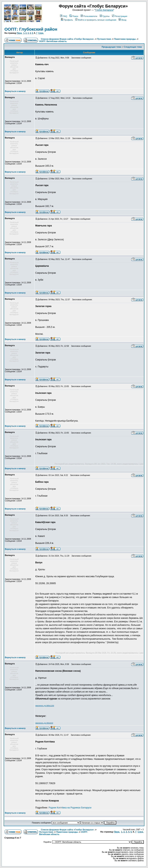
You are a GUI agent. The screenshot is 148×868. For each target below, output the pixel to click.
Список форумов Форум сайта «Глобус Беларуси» (67, 39)
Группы (105, 16)
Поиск (74, 16)
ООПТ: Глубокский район (31, 29)
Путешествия (104, 39)
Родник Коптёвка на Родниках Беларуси (70, 808)
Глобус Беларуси (104, 10)
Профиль (67, 20)
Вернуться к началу (15, 91)
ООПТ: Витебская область (53, 41)
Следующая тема (133, 47)
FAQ (63, 16)
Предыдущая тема (111, 47)
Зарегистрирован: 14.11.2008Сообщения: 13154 (18, 82)
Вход (122, 20)
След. (41, 33)
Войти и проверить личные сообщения (96, 20)
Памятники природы (125, 39)
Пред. (19, 33)
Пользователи (89, 16)
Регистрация (120, 16)
